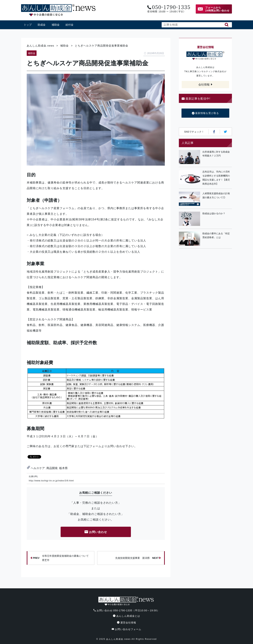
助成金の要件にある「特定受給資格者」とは (216, 236)
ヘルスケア (38, 468)
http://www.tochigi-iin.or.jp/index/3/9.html (51, 481)
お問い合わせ (96, 532)
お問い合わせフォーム (126, 629)
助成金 (42, 25)
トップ (28, 25)
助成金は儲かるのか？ (214, 213)
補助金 (56, 25)
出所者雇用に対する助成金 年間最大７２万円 (217, 154)
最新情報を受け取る (205, 113)
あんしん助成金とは (126, 616)
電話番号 (168, 9)
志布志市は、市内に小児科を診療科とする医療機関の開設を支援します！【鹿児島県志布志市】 (216, 178)
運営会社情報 (127, 623)
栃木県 (63, 468)
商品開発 (52, 468)
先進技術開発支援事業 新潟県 (138, 558)
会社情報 (204, 85)
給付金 (69, 25)
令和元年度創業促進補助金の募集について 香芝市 (61, 558)
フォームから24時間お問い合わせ (217, 9)
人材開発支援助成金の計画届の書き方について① (216, 195)
